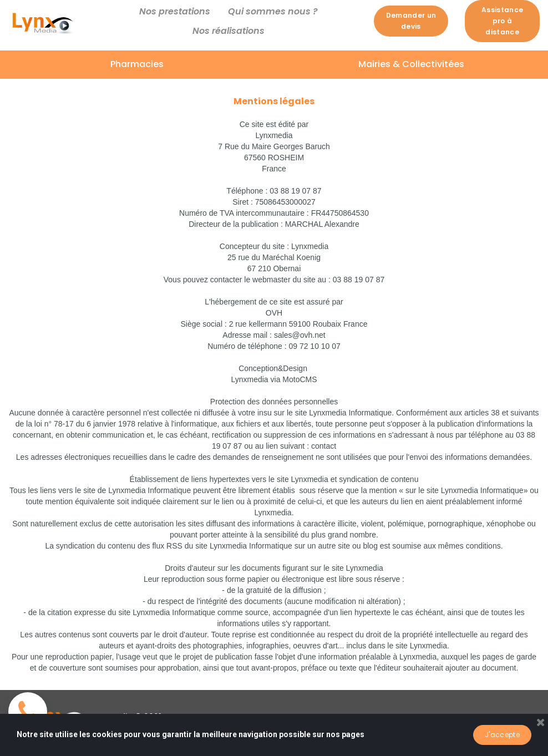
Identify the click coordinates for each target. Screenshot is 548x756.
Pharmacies (137, 64)
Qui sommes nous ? (273, 11)
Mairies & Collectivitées (411, 64)
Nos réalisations (229, 31)
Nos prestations (175, 11)
